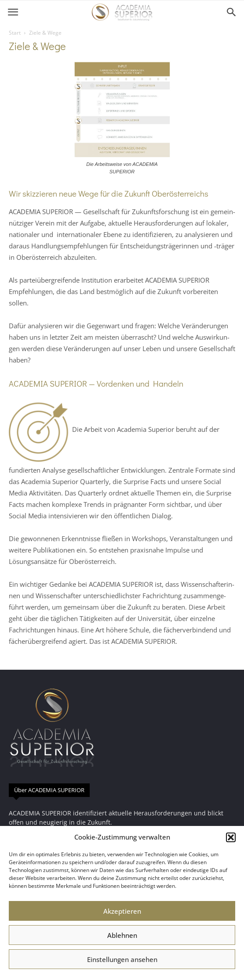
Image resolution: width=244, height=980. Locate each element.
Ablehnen (122, 935)
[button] (231, 837)
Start (15, 33)
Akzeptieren (122, 911)
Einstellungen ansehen (122, 959)
